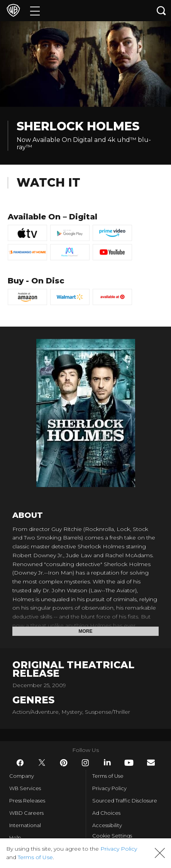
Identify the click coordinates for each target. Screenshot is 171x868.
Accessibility (107, 825)
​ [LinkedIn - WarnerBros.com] (107, 762)
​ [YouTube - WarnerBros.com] (129, 763)
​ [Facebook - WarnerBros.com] (20, 763)
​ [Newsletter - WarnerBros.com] (151, 763)
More (86, 631)
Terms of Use (108, 776)
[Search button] (161, 11)
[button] (160, 853)
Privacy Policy (109, 788)
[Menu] (35, 11)
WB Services (25, 788)
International (25, 825)
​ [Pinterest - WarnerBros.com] (64, 763)
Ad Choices (106, 813)
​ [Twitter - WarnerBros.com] (42, 763)
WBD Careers (26, 813)
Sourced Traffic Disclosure (125, 801)
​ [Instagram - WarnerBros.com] (85, 763)
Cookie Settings (112, 836)
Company (22, 776)
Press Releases (27, 801)
